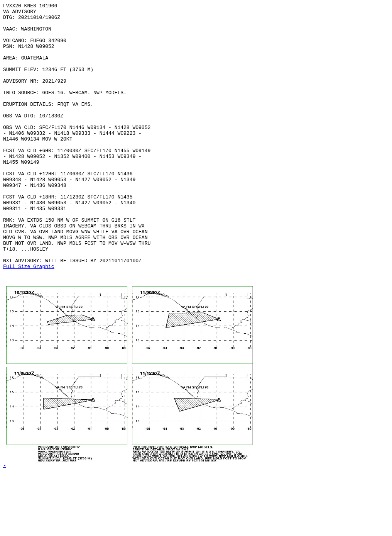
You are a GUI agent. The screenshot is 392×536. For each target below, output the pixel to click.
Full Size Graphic (29, 319)
